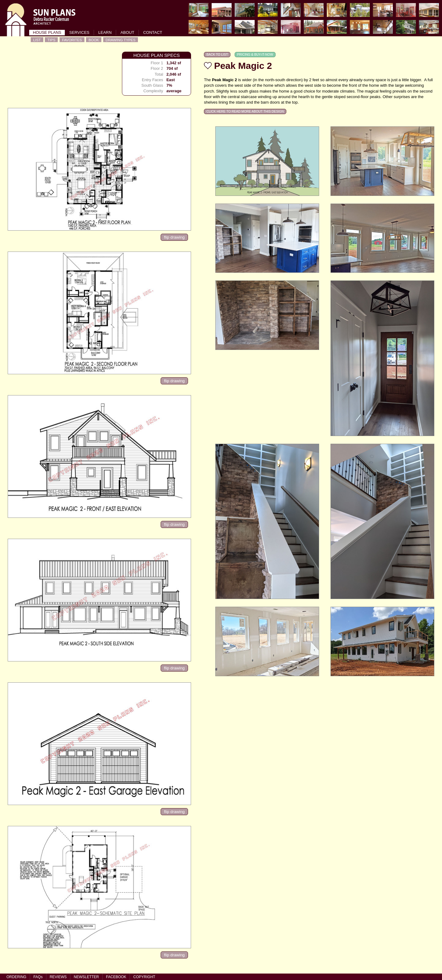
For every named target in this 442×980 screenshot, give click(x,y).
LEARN (105, 32)
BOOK (94, 40)
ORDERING (16, 977)
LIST (37, 40)
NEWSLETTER (86, 977)
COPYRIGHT (144, 977)
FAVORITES (72, 40)
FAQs (38, 977)
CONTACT (153, 32)
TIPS (51, 40)
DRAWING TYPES (121, 40)
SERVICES (79, 32)
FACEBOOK (116, 977)
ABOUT (127, 32)
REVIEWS (58, 977)
